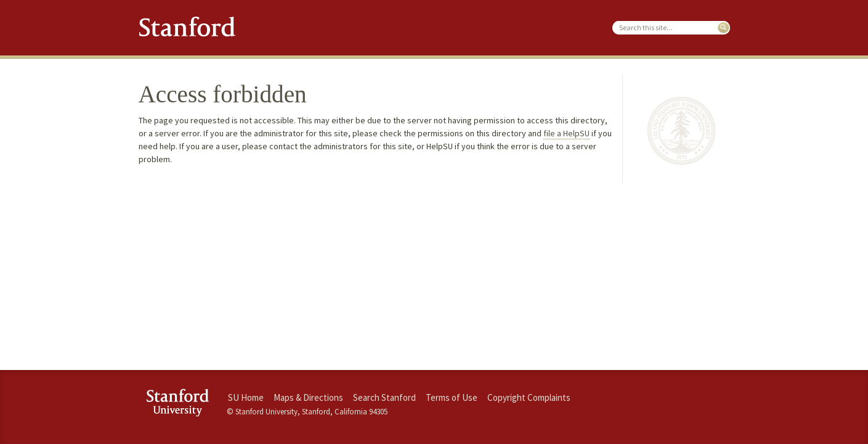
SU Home (246, 397)
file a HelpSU (566, 133)
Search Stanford (384, 397)
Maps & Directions (308, 397)
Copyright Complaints (529, 397)
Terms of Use (452, 397)
